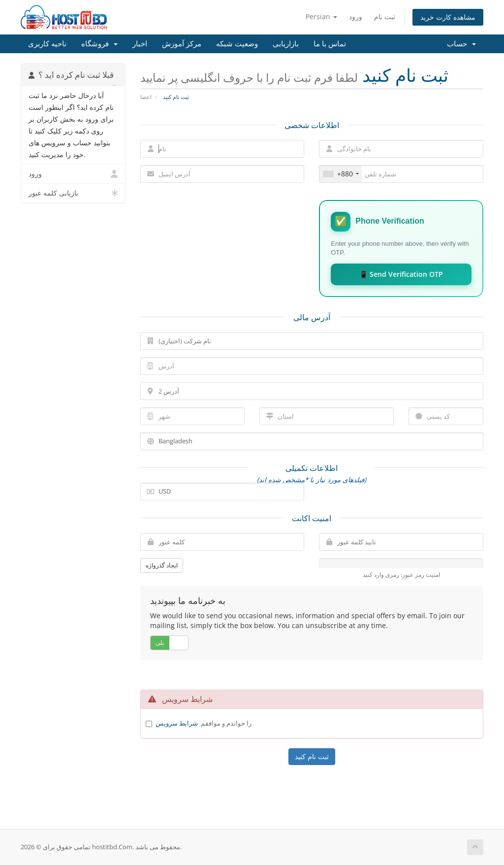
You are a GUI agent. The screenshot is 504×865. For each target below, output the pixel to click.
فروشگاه (99, 44)
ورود (356, 17)
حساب (461, 44)
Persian (321, 17)
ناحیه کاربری (47, 44)
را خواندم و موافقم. (204, 723)
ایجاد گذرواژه (162, 565)
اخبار (140, 44)
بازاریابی (286, 44)
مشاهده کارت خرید (448, 17)
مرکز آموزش (182, 44)
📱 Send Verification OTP (401, 274)
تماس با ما (330, 44)
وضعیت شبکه (237, 44)
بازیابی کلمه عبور (73, 193)
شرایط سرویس (177, 723)
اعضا (146, 97)
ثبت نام (385, 17)
